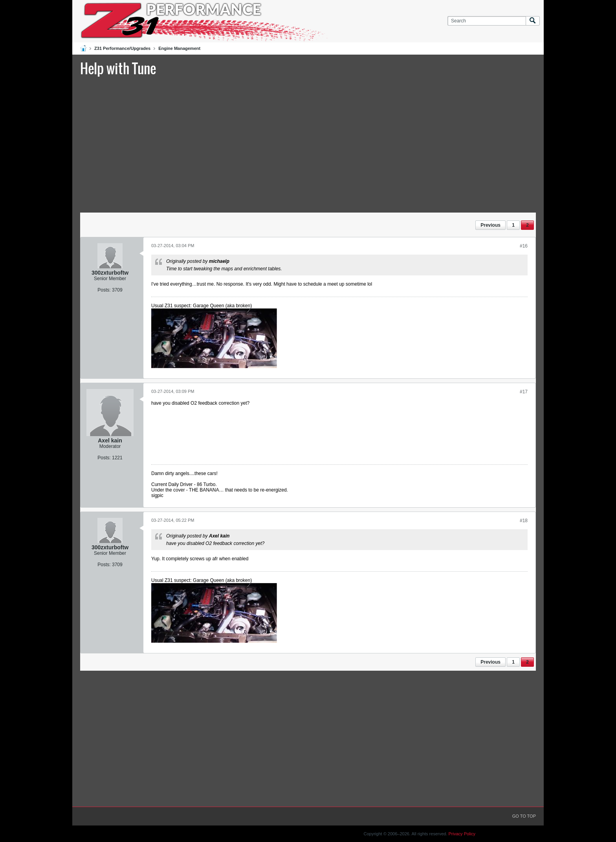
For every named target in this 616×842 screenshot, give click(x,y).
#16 (524, 246)
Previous (490, 225)
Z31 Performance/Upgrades (122, 48)
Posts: (104, 290)
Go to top (524, 816)
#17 (524, 392)
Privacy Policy (462, 834)
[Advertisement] (308, 143)
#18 (524, 521)
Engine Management (179, 48)
